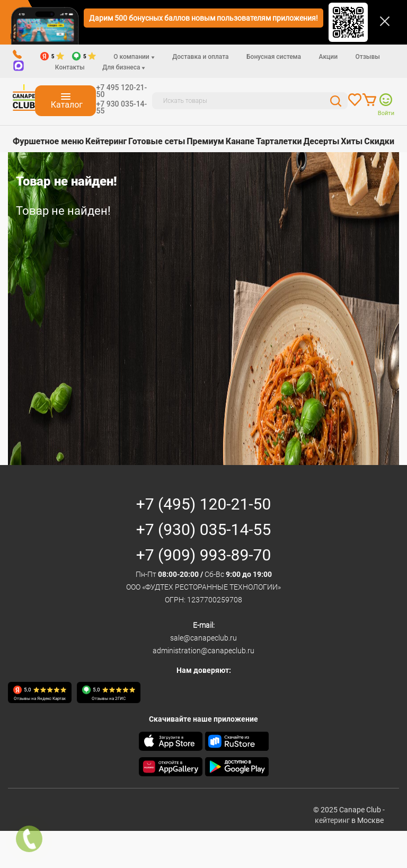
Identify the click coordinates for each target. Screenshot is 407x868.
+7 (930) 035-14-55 (204, 529)
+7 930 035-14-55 (121, 107)
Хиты (352, 141)
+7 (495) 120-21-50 (204, 504)
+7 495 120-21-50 (121, 91)
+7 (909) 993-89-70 (204, 555)
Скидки (379, 141)
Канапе (240, 141)
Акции (328, 57)
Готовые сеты (157, 141)
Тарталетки (279, 141)
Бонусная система (274, 57)
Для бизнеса (124, 67)
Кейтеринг (106, 141)
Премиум (205, 141)
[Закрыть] (385, 21)
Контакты (70, 67)
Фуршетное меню (48, 141)
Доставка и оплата (200, 57)
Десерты (321, 141)
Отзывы (367, 57)
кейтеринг (332, 820)
